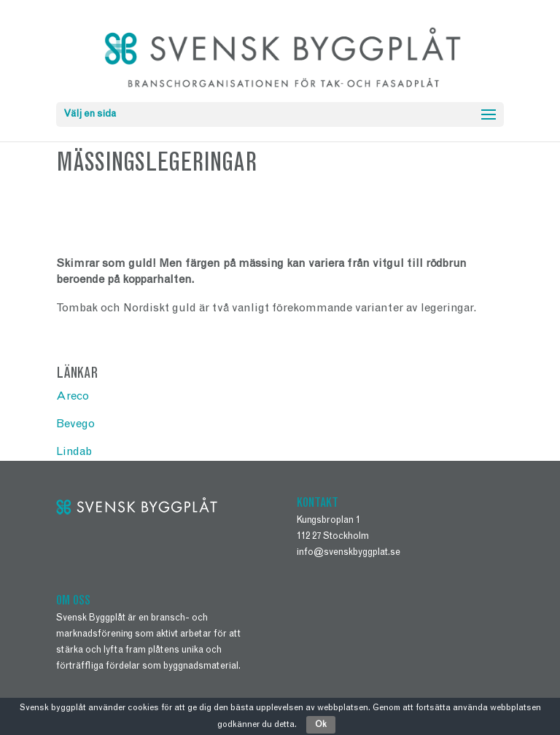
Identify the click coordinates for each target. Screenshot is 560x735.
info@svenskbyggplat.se (349, 553)
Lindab (74, 452)
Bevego (75, 424)
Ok (321, 725)
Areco (73, 397)
